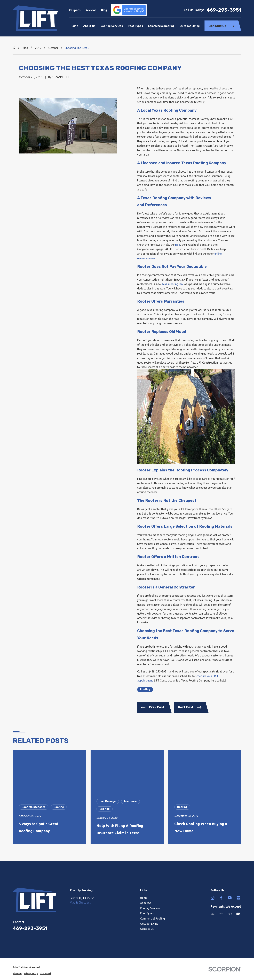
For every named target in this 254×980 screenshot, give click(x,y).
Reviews (91, 10)
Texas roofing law (172, 284)
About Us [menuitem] (89, 26)
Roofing (145, 689)
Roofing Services (150, 908)
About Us (146, 903)
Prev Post (153, 707)
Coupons (75, 10)
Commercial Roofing (152, 918)
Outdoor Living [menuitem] (190, 26)
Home (144, 898)
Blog (104, 10)
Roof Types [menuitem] (135, 26)
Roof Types (147, 913)
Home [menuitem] (74, 26)
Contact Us (221, 26)
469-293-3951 (224, 10)
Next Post (190, 707)
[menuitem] (17, 974)
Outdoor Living (149, 924)
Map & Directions (80, 902)
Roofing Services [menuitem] (112, 26)
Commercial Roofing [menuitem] (161, 26)
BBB (178, 245)
